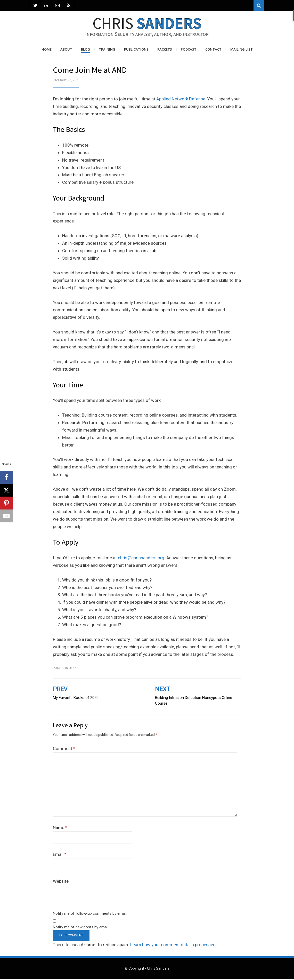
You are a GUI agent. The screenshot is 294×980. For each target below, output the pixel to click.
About (66, 50)
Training (107, 50)
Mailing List (242, 50)
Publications (136, 50)
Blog (85, 50)
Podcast (189, 50)
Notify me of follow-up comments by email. (90, 914)
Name (60, 828)
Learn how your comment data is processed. (173, 945)
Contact (213, 50)
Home (47, 50)
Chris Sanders (158, 969)
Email (60, 855)
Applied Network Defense (181, 100)
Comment (64, 749)
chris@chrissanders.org (141, 559)
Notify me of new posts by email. (81, 928)
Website (61, 882)
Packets (165, 50)
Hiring (74, 669)
